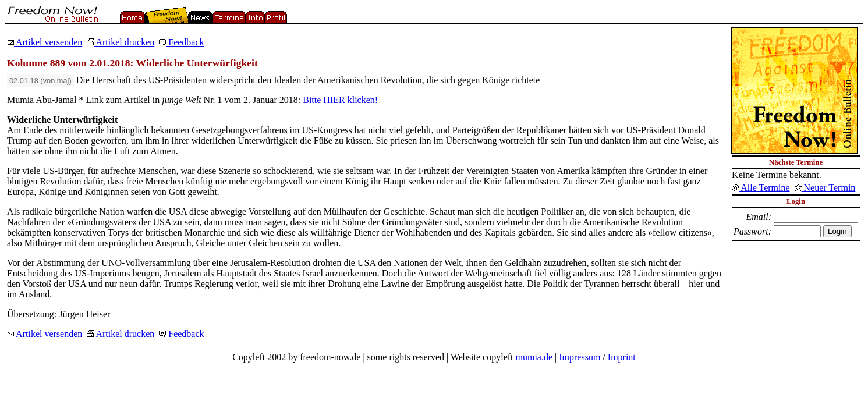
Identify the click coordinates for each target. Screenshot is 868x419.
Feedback (181, 42)
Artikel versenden (45, 42)
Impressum (580, 357)
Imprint (622, 357)
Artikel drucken (121, 42)
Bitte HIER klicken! (340, 100)
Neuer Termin (825, 188)
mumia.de (534, 357)
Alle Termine (761, 188)
